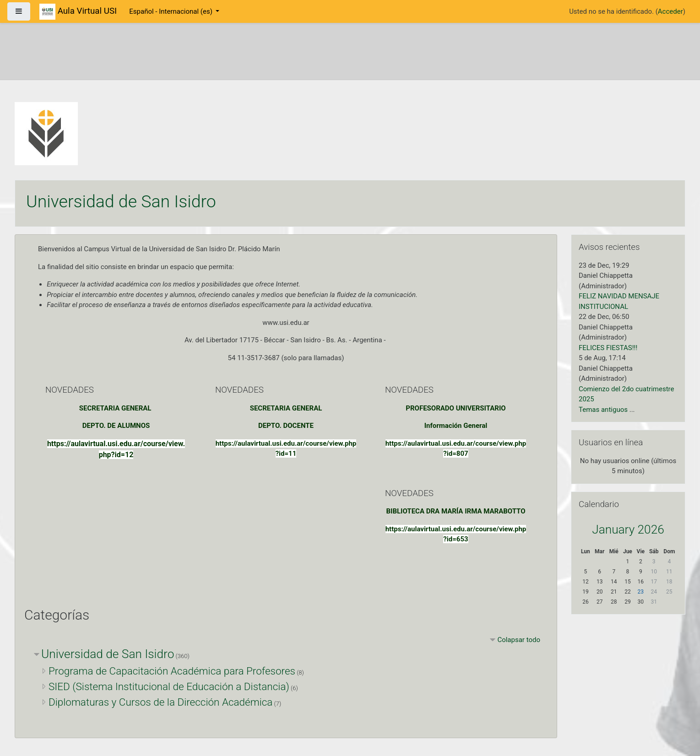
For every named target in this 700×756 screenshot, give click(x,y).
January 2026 (628, 529)
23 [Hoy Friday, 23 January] (641, 592)
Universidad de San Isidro (108, 654)
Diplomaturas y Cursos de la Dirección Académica (160, 702)
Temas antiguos (603, 410)
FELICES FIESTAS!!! (608, 348)
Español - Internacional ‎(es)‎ (171, 11)
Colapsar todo (519, 640)
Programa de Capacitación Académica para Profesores (172, 671)
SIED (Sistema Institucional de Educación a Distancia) (169, 686)
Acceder (670, 11)
